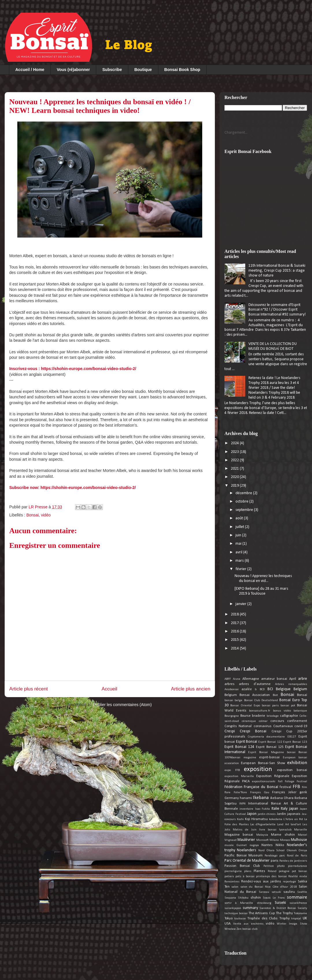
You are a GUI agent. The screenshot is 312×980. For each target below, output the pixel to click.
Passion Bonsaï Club (242, 866)
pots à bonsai (245, 877)
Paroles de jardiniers (293, 861)
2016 (235, 631)
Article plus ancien (191, 689)
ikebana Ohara (282, 798)
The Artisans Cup (262, 913)
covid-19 (301, 726)
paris (275, 861)
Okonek (292, 851)
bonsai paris (270, 706)
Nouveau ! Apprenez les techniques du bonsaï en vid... (263, 578)
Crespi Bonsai (253, 731)
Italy (284, 809)
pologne (284, 871)
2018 (235, 614)
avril (239, 552)
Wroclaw (230, 929)
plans (248, 871)
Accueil (109, 689)
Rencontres (232, 882)
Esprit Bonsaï (247, 742)
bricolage (273, 716)
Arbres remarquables (291, 684)
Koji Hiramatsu (256, 819)
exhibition (297, 763)
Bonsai (32, 515)
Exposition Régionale (273, 776)
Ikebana (261, 798)
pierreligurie (233, 871)
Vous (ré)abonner (73, 70)
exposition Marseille (239, 776)
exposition (258, 769)
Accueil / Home (30, 70)
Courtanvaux (283, 726)
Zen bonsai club (247, 929)
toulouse (240, 919)
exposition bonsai (292, 770)
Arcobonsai (232, 689)
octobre (242, 502)
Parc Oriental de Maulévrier (247, 861)
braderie (259, 716)
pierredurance (298, 866)
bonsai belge (233, 700)
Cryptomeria (256, 737)
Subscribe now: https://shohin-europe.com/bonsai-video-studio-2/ (73, 488)
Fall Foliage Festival (292, 782)
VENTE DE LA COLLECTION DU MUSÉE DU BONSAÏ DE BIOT (273, 346)
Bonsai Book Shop (182, 70)
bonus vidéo (282, 711)
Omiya (303, 851)
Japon (252, 814)
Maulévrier (246, 840)
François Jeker (284, 792)
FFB (296, 787)
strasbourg (264, 903)
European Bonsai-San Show (263, 763)
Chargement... (236, 133)
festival (285, 787)
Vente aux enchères (248, 924)
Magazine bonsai (239, 835)
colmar (263, 721)
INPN (242, 804)
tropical (296, 919)
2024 (235, 443)
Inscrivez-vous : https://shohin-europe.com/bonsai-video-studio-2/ (73, 369)
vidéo (46, 515)
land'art (296, 825)
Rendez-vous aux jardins (261, 882)
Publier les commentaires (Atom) (122, 705)
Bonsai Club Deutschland (261, 700)
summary (250, 908)
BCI (270, 689)
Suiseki (280, 903)
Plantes (259, 871)
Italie (275, 809)
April (293, 679)
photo (281, 866)
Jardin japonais (289, 814)
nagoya (254, 845)
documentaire (276, 737)
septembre (245, 510)
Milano (274, 840)
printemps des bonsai (271, 877)
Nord (261, 851)
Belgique (283, 689)
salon (235, 887)
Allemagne (251, 679)
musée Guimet (236, 845)
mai (239, 544)
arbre (303, 679)
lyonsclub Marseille (293, 830)
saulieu (289, 892)
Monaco (285, 840)
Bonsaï (302, 695)
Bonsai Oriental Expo (245, 706)
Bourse (246, 716)
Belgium (300, 689)
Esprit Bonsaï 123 (295, 742)
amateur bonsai (274, 679)
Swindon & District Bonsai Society (283, 908)
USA (227, 924)
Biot (275, 695)
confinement (297, 721)
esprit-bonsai (269, 757)
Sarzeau (264, 892)
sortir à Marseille (239, 903)
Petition (269, 866)
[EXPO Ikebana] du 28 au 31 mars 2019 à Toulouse (261, 591)
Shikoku (243, 898)
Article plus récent (28, 689)
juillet (240, 527)
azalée (247, 689)
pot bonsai (299, 871)
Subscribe (112, 70)
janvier (241, 604)
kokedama (276, 819)
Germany (232, 798)
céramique (249, 721)
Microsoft (262, 840)
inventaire (246, 809)
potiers (229, 877)
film (304, 787)
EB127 (292, 737)
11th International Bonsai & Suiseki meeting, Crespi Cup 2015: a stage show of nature (277, 271)
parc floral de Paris (293, 856)
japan (294, 809)
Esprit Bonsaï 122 (270, 742)
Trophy (285, 919)
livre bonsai (268, 830)
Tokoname (300, 913)
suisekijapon (233, 908)
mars (240, 561)
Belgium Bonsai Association (247, 695)
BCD (262, 689)
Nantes (267, 845)
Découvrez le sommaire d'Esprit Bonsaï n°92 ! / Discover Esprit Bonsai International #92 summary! (277, 310)
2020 (235, 477)
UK (305, 918)
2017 (235, 623)
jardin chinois (267, 814)
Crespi (230, 731)
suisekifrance (298, 903)
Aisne (237, 679)
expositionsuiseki (264, 782)
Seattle (302, 892)
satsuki (276, 892)
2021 (235, 469)
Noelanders (247, 850)
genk (303, 792)
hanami (246, 798)
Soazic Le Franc (274, 898)
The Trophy (284, 913)
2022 (235, 460)
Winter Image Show (292, 924)
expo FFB (232, 770)
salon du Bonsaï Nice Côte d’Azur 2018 (269, 887)
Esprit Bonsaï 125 (270, 747)
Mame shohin (283, 835)
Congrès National (238, 726)
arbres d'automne (255, 684)
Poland (272, 871)
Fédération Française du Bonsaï (251, 787)
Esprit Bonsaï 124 (239, 747)
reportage (289, 882)
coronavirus (263, 726)
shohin (256, 898)
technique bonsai (236, 913)
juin (239, 535)
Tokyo (229, 919)
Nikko (280, 845)
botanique (300, 711)
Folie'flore (240, 793)
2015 (235, 640)
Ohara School (275, 851)
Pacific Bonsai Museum (244, 856)
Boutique (143, 70)
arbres (230, 684)
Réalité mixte (298, 877)
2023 (235, 452)
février (241, 569)
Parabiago (271, 856)
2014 (235, 648)
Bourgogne (232, 716)
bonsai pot (288, 706)
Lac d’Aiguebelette (263, 825)
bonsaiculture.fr (260, 711)
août (240, 518)
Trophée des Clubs (262, 919)
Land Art (283, 825)
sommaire (297, 897)
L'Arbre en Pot (293, 819)
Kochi (240, 819)
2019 (235, 486)
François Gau (260, 793)
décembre (244, 493)
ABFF (228, 679)
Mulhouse (299, 840)
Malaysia (262, 835)
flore (227, 793)
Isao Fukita (262, 809)
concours (277, 721)
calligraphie (289, 716)
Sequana (230, 898)
